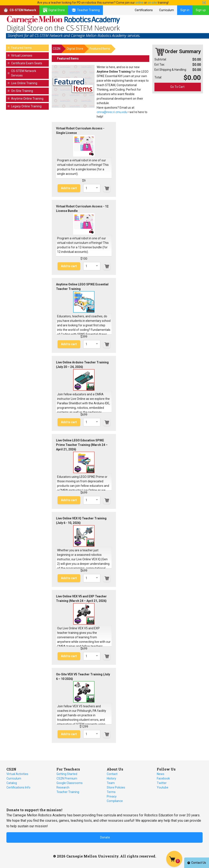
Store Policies (116, 787)
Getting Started (67, 774)
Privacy (112, 796)
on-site (152, 3)
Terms (111, 792)
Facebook (163, 778)
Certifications (144, 10)
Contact (112, 774)
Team (111, 783)
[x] (204, 3)
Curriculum (167, 10)
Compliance (115, 801)
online (139, 3)
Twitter (162, 783)
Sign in (185, 10)
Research (63, 787)
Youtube (163, 787)
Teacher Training (68, 792)
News (161, 774)
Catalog (12, 783)
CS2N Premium (67, 778)
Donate (105, 837)
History (111, 778)
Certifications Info (18, 787)
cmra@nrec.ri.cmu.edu (112, 112)
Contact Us (197, 863)
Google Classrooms (70, 783)
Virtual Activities (17, 774)
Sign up (201, 10)
